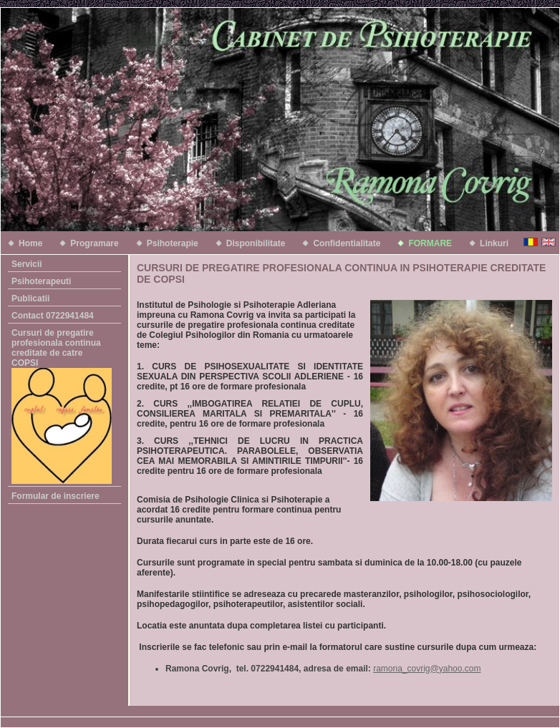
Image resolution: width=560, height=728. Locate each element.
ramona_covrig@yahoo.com (427, 669)
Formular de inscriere (55, 496)
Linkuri (494, 243)
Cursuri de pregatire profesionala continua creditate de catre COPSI (61, 406)
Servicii (27, 264)
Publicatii (30, 299)
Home (30, 243)
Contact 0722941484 (53, 316)
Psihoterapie (173, 243)
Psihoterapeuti (41, 281)
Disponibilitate (256, 243)
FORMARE (430, 243)
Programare (94, 243)
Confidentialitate (347, 243)
